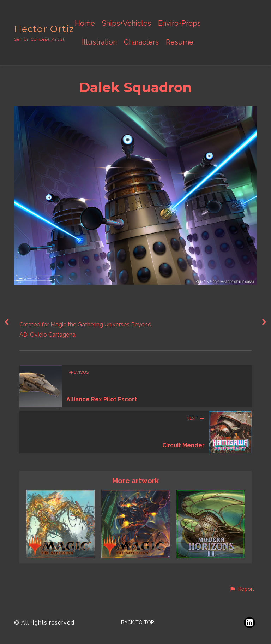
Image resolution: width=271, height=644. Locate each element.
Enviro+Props (179, 23)
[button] (242, 589)
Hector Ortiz (44, 29)
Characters (141, 42)
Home (85, 23)
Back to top (137, 622)
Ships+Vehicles (127, 23)
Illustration (99, 42)
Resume (180, 42)
